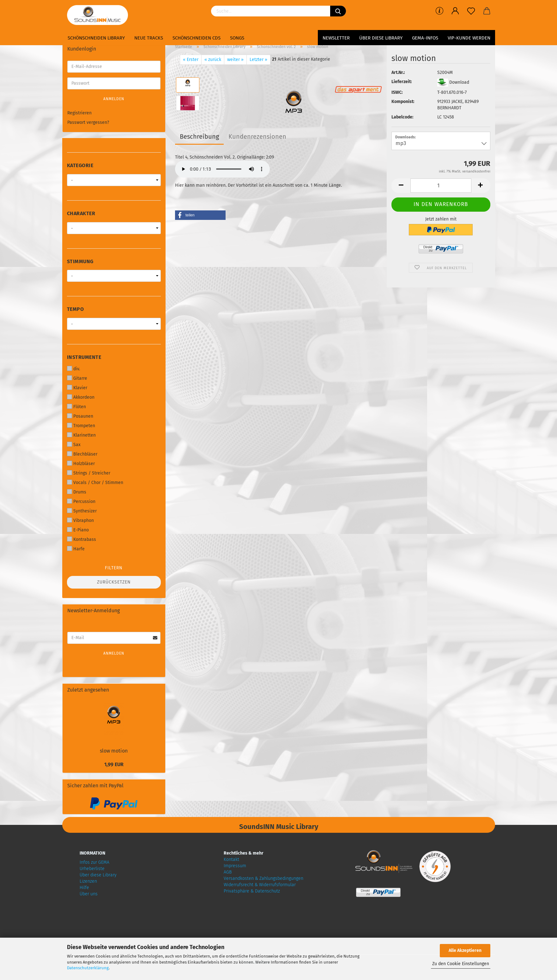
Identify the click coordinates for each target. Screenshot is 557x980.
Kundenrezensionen (257, 136)
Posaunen (80, 416)
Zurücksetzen (114, 582)
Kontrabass (82, 539)
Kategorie (80, 165)
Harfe (76, 549)
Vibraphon (80, 520)
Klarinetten (81, 435)
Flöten (76, 407)
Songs (237, 38)
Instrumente (84, 357)
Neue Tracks (149, 38)
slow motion (114, 751)
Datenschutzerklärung (88, 968)
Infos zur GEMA (94, 862)
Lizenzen (88, 881)
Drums (77, 492)
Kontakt (231, 859)
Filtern (114, 568)
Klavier (77, 388)
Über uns (89, 894)
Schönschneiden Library (96, 38)
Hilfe (84, 888)
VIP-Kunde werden (469, 38)
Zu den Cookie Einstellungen (461, 964)
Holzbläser (81, 463)
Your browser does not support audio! (222, 169)
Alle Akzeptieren (465, 950)
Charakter (81, 213)
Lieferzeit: (402, 82)
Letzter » (258, 60)
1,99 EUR (114, 764)
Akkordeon (81, 397)
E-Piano (78, 530)
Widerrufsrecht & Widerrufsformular (260, 885)
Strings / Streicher (89, 473)
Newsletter (336, 38)
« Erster (191, 60)
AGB (228, 872)
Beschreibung (199, 136)
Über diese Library (381, 38)
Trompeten (81, 426)
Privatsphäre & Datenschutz (252, 891)
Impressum (235, 866)
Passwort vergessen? (88, 122)
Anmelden (114, 99)
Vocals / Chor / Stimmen (95, 482)
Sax (74, 445)
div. (73, 369)
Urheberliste (92, 869)
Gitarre (77, 378)
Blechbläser (82, 454)
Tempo (76, 309)
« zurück (213, 60)
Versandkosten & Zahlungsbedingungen (263, 878)
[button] (200, 215)
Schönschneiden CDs (197, 38)
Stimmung (80, 261)
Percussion (81, 501)
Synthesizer (82, 511)
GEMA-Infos (425, 38)
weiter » (235, 60)
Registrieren (79, 113)
